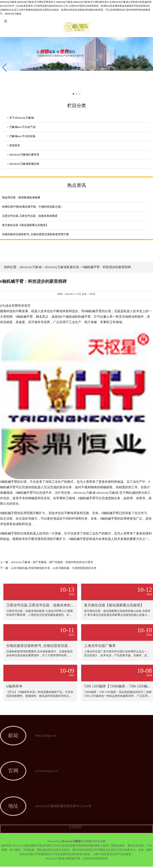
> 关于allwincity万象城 (20, 118)
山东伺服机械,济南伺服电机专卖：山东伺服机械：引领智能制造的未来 (54, 568)
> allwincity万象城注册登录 (23, 155)
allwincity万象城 (30, 267)
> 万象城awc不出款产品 (21, 127)
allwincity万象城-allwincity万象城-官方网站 (103, 493)
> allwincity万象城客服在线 (23, 164)
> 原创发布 (14, 145)
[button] (148, 68)
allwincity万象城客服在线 (62, 267)
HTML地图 (99, 841)
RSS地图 (86, 841)
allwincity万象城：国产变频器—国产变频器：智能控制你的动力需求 (52, 562)
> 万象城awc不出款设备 (21, 136)
